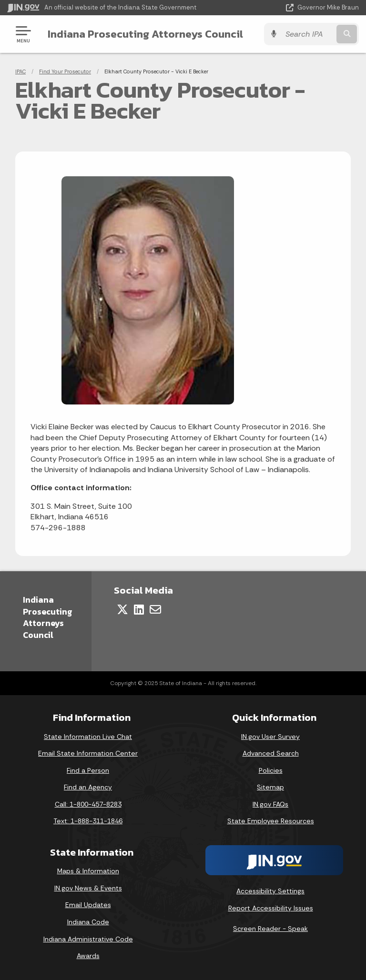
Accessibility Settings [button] (270, 891)
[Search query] (308, 34)
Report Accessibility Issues (271, 908)
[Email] (155, 609)
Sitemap (270, 787)
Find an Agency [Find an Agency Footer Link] (88, 787)
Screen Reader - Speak (270, 929)
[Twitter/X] (122, 609)
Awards (88, 956)
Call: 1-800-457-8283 (88, 804)
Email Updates (88, 905)
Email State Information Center (88, 753)
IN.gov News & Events (88, 888)
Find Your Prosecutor (65, 71)
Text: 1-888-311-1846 (88, 821)
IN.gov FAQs (270, 804)
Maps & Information (88, 871)
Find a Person (88, 770)
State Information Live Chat (88, 737)
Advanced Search (271, 753)
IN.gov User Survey (270, 737)
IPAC (20, 71)
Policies (271, 770)
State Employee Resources (271, 821)
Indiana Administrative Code (88, 939)
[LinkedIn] (139, 609)
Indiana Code (88, 922)
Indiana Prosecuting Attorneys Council (145, 34)
